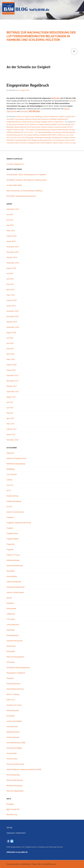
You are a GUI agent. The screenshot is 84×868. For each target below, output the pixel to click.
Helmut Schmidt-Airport (15, 592)
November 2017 (13, 381)
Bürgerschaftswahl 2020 (23, 127)
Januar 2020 (11, 241)
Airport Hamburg (19, 124)
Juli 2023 (10, 214)
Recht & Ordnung (13, 694)
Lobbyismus (45, 119)
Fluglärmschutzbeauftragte (59, 130)
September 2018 (13, 327)
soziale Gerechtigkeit (14, 721)
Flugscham (11, 544)
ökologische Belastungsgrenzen (18, 667)
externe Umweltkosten (51, 116)
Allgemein (10, 453)
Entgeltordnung (12, 496)
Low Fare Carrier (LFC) (18, 137)
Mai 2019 (10, 284)
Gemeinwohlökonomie (15, 566)
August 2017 (11, 397)
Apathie (67, 109)
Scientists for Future (14, 705)
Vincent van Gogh (70, 143)
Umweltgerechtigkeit (40, 122)
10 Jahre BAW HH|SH (14, 185)
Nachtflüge (53, 119)
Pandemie (10, 678)
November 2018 (13, 316)
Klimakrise (10, 603)
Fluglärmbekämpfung (43, 130)
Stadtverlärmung (28, 122)
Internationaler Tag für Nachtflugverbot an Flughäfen (26, 174)
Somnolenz (24, 111)
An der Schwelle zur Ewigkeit (34, 124)
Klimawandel (11, 608)
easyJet (57, 127)
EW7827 (70, 127)
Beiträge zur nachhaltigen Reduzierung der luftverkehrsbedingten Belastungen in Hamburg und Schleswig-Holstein (41, 36)
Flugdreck (10, 517)
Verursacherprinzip (13, 775)
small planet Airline (13, 143)
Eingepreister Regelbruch (28, 85)
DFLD (9, 490)
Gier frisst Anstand (26, 135)
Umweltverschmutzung (15, 764)
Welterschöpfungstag (14, 780)
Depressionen (11, 111)
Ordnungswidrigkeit (20, 140)
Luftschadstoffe (13, 625)
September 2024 (13, 209)
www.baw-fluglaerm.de (15, 164)
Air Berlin (10, 124)
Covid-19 (10, 485)
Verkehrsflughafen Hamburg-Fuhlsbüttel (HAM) (24, 769)
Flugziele (10, 549)
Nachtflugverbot (63, 119)
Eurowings (63, 127)
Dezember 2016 (13, 440)
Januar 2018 (11, 370)
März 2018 (11, 359)
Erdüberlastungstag (14, 501)
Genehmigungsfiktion (45, 132)
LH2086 (59, 135)
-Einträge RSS (13, 809)
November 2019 (13, 252)
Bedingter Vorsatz (56, 124)
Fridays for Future (13, 555)
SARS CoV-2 (11, 700)
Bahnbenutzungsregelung (16, 464)
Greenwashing (19, 119)
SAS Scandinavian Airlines (61, 140)
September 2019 (13, 263)
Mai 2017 (10, 413)
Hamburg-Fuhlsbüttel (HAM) (42, 135)
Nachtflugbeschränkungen (43, 137)
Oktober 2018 (12, 322)
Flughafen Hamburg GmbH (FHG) (19, 523)
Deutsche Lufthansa (47, 127)
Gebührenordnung (13, 560)
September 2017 (13, 391)
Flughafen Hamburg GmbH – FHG (18, 130)
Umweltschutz (12, 759)
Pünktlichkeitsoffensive (14, 122)
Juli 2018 (10, 338)
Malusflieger (30, 137)
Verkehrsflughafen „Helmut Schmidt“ (52, 143)
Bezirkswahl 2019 (68, 124)
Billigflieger (39, 116)
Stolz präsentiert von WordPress (18, 864)
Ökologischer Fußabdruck (16, 673)
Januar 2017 (11, 434)
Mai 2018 (10, 349)
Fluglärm (62, 116)
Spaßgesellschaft (34, 143)
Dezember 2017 (13, 375)
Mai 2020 (10, 225)
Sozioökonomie (12, 726)
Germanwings (57, 132)
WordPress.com (50, 864)
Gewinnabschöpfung (68, 132)
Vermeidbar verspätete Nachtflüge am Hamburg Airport (27, 180)
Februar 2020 (12, 236)
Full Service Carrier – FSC (29, 132)
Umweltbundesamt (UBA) (16, 743)
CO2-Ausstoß (12, 474)
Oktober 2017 (12, 386)
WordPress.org (12, 814)
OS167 (30, 140)
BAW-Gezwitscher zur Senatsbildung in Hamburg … (25, 191)
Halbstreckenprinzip (14, 582)
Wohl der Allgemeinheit (56, 122)
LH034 (54, 135)
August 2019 (11, 268)
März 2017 (11, 424)
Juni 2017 (10, 408)
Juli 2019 (10, 273)
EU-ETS (9, 507)
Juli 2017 (10, 402)
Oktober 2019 (12, 257)
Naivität (73, 137)
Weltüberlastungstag (14, 785)
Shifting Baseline (13, 710)
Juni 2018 (10, 343)
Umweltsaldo (12, 753)
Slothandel (11, 716)
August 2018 (11, 332)
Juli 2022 (10, 220)
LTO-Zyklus (11, 619)
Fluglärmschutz (70, 116)
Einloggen (10, 804)
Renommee (49, 140)
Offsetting (11, 662)
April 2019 (10, 290)
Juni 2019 (10, 279)
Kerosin (9, 598)
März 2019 (11, 295)
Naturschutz (11, 646)
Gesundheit (10, 119)
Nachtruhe (56, 98)
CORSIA (9, 480)
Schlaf (72, 101)
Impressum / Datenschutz (16, 833)
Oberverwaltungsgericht (15, 657)
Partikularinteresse (13, 684)
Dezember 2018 (13, 311)
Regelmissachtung (38, 140)
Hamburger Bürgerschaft (33, 119)
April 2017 (10, 418)
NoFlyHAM (10, 140)
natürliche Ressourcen (15, 641)
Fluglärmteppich (13, 539)
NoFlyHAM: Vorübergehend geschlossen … (22, 196)
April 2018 (10, 354)
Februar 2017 (12, 429)
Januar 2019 (11, 306)
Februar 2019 (12, 300)
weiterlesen (34, 111)
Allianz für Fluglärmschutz (26, 116)
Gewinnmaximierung (13, 135)
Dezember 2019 (13, 247)
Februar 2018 (12, 365)
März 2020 (11, 231)
